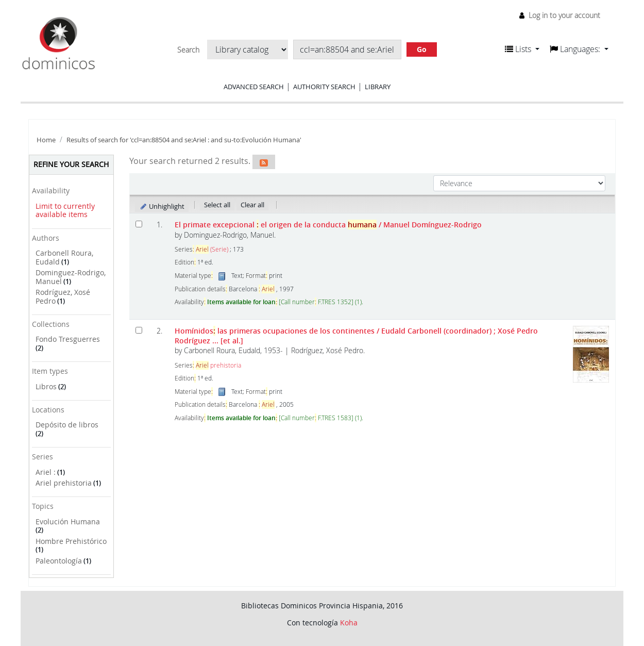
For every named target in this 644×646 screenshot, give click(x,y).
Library (378, 87)
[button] (522, 49)
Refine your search (71, 164)
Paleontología (59, 561)
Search (188, 50)
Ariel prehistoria (64, 483)
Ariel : (46, 472)
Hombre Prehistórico (71, 541)
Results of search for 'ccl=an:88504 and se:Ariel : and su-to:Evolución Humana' (184, 140)
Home (46, 140)
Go (422, 49)
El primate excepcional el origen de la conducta (328, 225)
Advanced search (254, 87)
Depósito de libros (67, 425)
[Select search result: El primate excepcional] (139, 224)
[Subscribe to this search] (264, 162)
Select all (217, 205)
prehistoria (218, 365)
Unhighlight (162, 206)
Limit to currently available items (65, 210)
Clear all (252, 205)
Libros (46, 386)
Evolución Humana (68, 521)
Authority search (324, 87)
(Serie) (212, 249)
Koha (349, 623)
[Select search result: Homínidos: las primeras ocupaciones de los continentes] (139, 330)
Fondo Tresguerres (68, 339)
